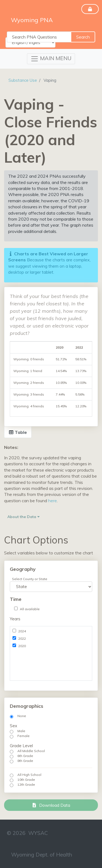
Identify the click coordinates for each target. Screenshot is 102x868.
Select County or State (30, 579)
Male (21, 731)
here (52, 501)
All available (30, 609)
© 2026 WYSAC (27, 833)
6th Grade (25, 756)
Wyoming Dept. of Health (42, 855)
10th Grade (26, 780)
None (22, 716)
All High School (29, 775)
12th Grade (26, 784)
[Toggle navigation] (51, 59)
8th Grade (25, 761)
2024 (22, 631)
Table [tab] (18, 432)
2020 (22, 646)
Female (24, 736)
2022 (22, 638)
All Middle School (31, 751)
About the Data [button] (24, 517)
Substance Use (23, 80)
